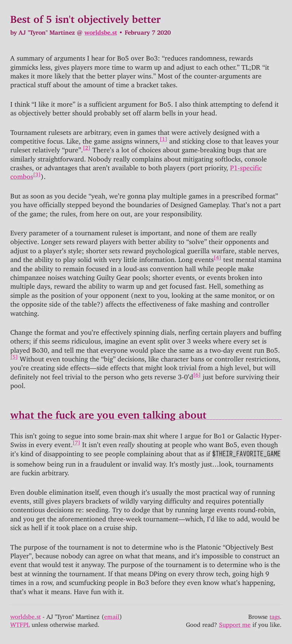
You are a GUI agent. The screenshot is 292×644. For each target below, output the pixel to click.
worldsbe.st (101, 31)
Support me (235, 623)
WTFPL (20, 623)
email (112, 615)
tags (275, 615)
